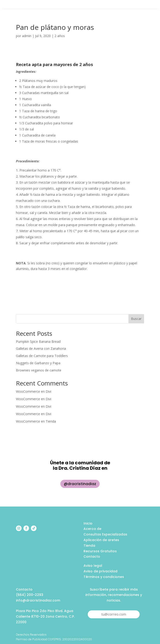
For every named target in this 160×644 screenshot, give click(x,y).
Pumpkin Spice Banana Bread (38, 341)
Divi (48, 391)
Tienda (51, 421)
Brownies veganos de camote (39, 370)
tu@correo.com (114, 614)
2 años (60, 36)
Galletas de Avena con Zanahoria (41, 348)
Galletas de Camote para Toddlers (42, 356)
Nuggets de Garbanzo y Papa (38, 363)
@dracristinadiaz (80, 484)
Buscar (136, 319)
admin (27, 36)
